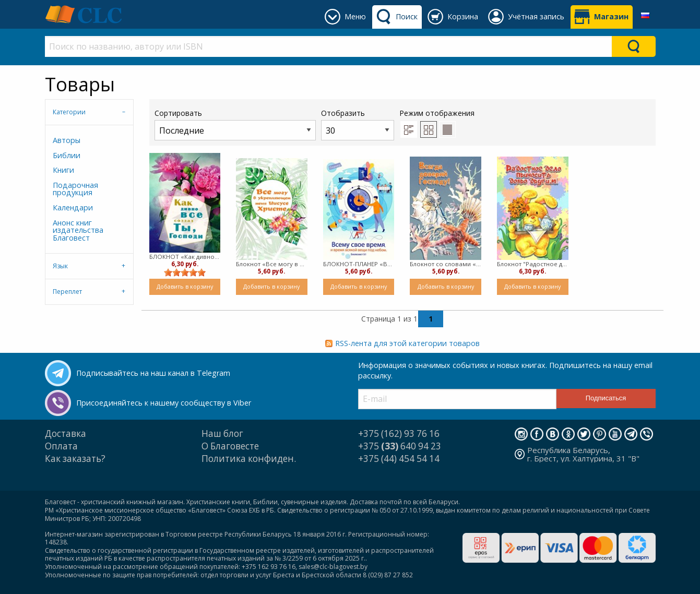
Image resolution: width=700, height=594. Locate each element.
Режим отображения (437, 113)
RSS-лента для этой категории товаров (407, 343)
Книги (63, 170)
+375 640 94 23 (400, 446)
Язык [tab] (60, 266)
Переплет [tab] (67, 292)
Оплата (61, 446)
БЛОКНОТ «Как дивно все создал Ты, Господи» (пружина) (185, 257)
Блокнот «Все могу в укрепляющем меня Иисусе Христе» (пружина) (272, 264)
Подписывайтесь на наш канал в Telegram (153, 373)
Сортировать (235, 124)
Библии (67, 155)
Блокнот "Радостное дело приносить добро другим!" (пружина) (533, 264)
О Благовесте (230, 446)
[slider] (185, 272)
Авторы (67, 140)
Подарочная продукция (75, 189)
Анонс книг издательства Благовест (78, 230)
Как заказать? (75, 459)
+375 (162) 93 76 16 (399, 433)
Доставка (66, 433)
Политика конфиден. (249, 459)
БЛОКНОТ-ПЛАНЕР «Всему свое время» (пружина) (359, 264)
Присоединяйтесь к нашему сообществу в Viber (164, 403)
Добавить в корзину (185, 286)
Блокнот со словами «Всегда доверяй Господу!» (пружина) (446, 264)
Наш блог (222, 433)
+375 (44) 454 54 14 (399, 459)
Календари (73, 207)
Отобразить (358, 124)
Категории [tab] (69, 112)
